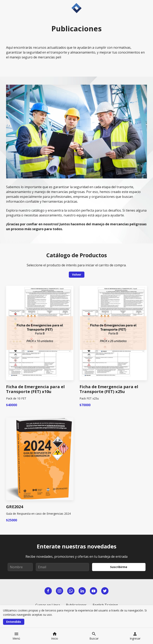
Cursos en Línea (48, 605)
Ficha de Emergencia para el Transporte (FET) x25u (109, 389)
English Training (105, 605)
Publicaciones (76, 605)
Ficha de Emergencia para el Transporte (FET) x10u (35, 389)
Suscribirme (119, 567)
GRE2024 (15, 507)
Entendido (14, 622)
